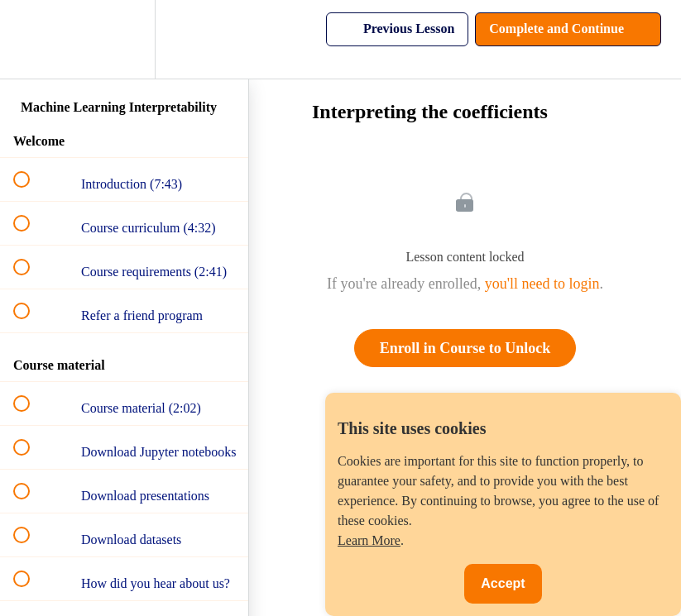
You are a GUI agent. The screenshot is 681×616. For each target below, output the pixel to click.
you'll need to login (542, 284)
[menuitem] (124, 39)
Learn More (369, 540)
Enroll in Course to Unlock (465, 348)
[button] (31, 39)
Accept (503, 583)
